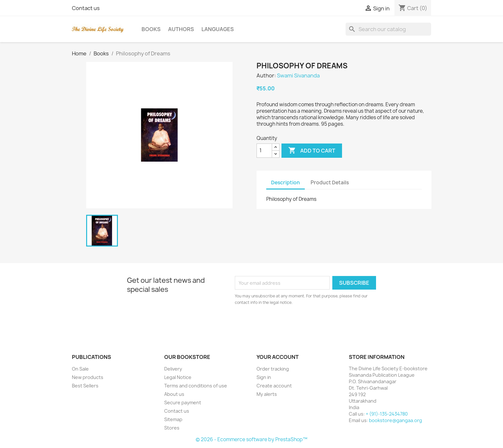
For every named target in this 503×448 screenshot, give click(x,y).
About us (174, 394)
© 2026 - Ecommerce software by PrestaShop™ (251, 439)
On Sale (80, 369)
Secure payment (183, 402)
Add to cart (312, 151)
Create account (274, 386)
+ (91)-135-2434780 (387, 414)
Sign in (264, 377)
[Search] (388, 29)
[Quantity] (264, 151)
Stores (172, 428)
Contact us (86, 8)
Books (151, 29)
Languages (218, 29)
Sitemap (173, 419)
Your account (278, 357)
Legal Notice (178, 377)
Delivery (173, 369)
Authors (181, 29)
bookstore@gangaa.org (395, 420)
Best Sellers (85, 386)
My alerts (267, 394)
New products (88, 377)
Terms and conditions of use (196, 386)
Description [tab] (286, 183)
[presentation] (289, 324)
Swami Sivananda (298, 75)
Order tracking (273, 369)
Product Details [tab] (330, 183)
